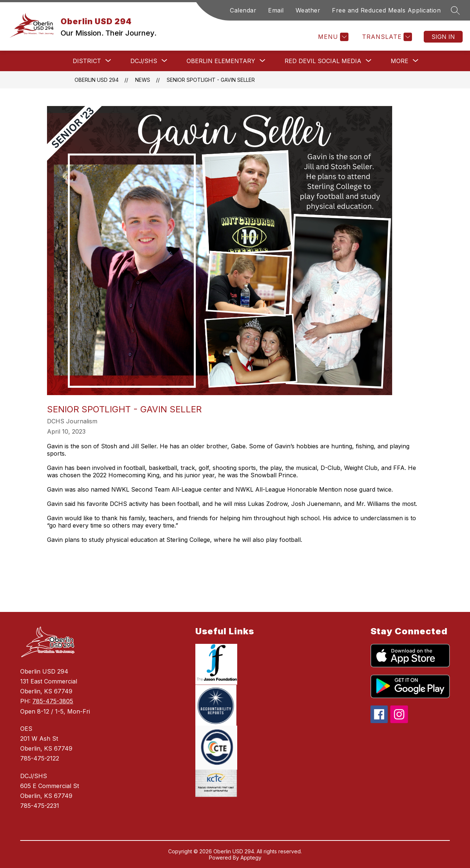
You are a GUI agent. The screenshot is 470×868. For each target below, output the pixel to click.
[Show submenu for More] (399, 61)
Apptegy (251, 858)
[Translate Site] (386, 37)
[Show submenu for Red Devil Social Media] (323, 61)
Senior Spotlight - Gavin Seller (211, 80)
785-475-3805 (53, 701)
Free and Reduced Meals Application (386, 10)
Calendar (243, 10)
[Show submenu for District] (87, 61)
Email (276, 10)
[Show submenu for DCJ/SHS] (144, 61)
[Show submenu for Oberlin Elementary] (221, 61)
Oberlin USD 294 (97, 80)
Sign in (443, 37)
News (143, 80)
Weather (308, 10)
